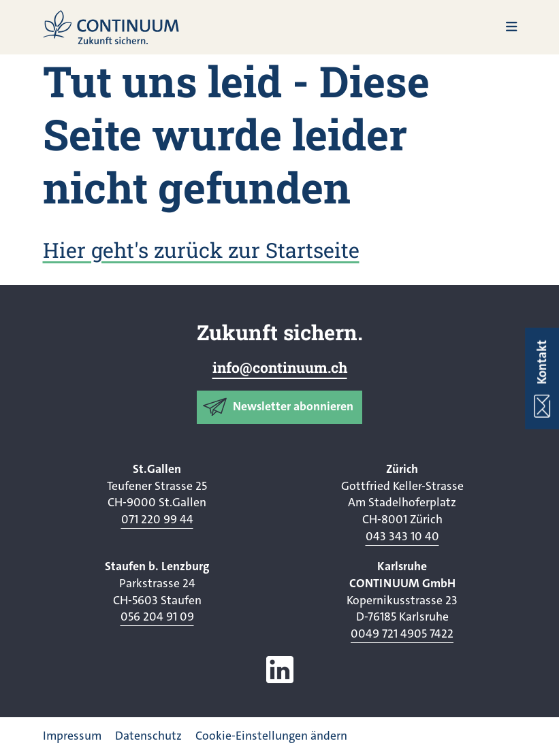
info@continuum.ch (280, 367)
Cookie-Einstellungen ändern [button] (271, 736)
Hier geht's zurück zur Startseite (201, 250)
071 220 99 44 (157, 520)
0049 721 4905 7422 (402, 634)
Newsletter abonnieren (293, 407)
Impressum (72, 736)
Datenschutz (148, 736)
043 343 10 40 (402, 537)
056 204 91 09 (157, 617)
